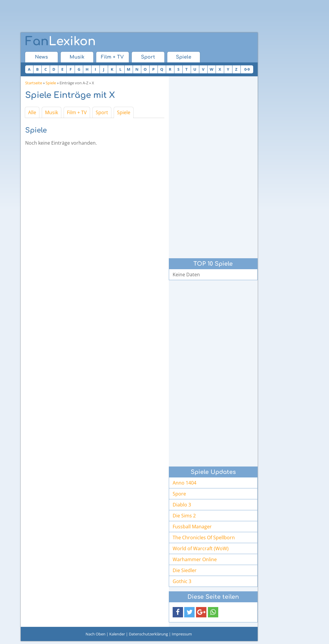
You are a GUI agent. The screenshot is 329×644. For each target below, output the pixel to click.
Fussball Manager (192, 527)
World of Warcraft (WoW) (201, 548)
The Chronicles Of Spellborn (204, 538)
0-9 (247, 69)
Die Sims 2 (184, 516)
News (41, 57)
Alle (32, 112)
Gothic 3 (182, 581)
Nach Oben (96, 634)
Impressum (182, 634)
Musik (77, 57)
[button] (178, 612)
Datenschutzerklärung (148, 634)
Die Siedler (185, 570)
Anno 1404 (184, 483)
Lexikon (60, 41)
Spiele (184, 57)
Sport (148, 57)
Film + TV (112, 57)
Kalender (117, 634)
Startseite (34, 83)
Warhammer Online (195, 559)
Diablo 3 (182, 505)
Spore (179, 494)
